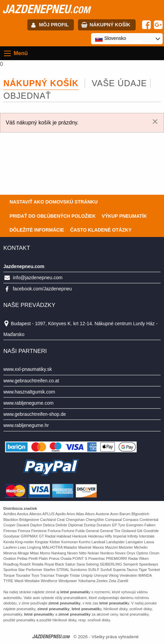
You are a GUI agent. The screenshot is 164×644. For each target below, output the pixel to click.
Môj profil (54, 25)
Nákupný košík (110, 25)
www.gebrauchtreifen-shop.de (35, 414)
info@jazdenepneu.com (38, 278)
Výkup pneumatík (124, 216)
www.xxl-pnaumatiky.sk (28, 369)
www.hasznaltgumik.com (29, 392)
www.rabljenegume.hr (26, 425)
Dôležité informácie (37, 230)
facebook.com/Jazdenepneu (42, 289)
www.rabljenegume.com (29, 403)
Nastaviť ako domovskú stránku (53, 202)
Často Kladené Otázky (101, 230)
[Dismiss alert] (155, 121)
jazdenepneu (46, 9)
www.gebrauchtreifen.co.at (31, 381)
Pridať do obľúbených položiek (52, 216)
